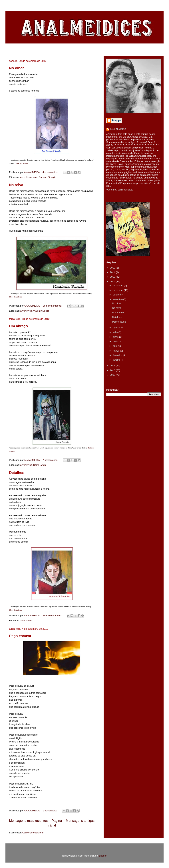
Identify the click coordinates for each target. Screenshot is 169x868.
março (116, 351)
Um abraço (18, 326)
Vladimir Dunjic (41, 311)
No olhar (16, 68)
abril (115, 346)
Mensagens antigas (80, 821)
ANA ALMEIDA (118, 129)
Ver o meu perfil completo (120, 190)
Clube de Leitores (21, 163)
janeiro (117, 360)
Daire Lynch (40, 465)
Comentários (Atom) (33, 833)
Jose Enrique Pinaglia (45, 177)
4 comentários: (51, 172)
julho (116, 332)
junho (116, 337)
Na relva (16, 185)
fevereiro (118, 355)
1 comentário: (50, 811)
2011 (113, 366)
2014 (113, 272)
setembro (118, 299)
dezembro (118, 286)
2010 (113, 370)
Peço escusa (20, 636)
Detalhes (17, 473)
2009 (113, 375)
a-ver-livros (26, 177)
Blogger (102, 856)
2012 (113, 282)
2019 (113, 268)
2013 (113, 277)
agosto (117, 328)
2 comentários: (51, 460)
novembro (118, 290)
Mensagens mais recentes (28, 821)
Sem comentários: (52, 306)
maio (116, 341)
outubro (117, 295)
